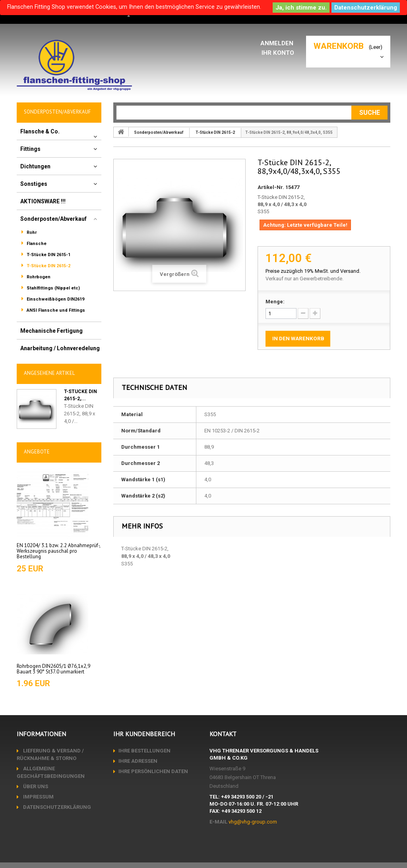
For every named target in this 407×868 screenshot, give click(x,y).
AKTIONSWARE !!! (43, 201)
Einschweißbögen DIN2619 (55, 299)
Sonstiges (34, 184)
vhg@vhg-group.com (253, 822)
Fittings (30, 149)
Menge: (275, 302)
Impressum (38, 797)
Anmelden (279, 43)
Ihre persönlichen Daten (153, 771)
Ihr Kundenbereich (144, 734)
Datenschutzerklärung (366, 8)
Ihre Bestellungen (144, 751)
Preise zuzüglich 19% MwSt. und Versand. (313, 271)
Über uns (35, 786)
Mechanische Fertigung (51, 331)
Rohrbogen (38, 277)
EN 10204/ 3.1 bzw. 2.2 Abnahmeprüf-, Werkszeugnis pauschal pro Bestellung (58, 551)
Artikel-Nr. (271, 187)
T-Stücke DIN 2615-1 (48, 255)
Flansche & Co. (40, 131)
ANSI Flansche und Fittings (55, 310)
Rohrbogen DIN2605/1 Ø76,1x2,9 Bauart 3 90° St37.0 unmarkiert (53, 669)
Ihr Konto (279, 53)
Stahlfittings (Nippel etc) (53, 288)
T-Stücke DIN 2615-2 (48, 266)
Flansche (36, 244)
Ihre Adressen (138, 761)
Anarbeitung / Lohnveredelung (60, 348)
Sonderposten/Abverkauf (53, 219)
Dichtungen (35, 166)
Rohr (31, 232)
